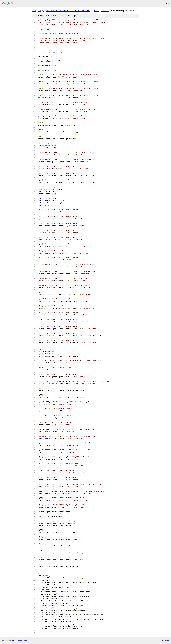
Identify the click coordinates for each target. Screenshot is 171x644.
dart (34, 11)
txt (162, 641)
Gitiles (13, 641)
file (77, 16)
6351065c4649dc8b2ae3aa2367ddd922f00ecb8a (68, 11)
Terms (25, 641)
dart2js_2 (105, 11)
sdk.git (41, 11)
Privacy (19, 641)
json (167, 641)
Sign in (167, 3)
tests (97, 11)
